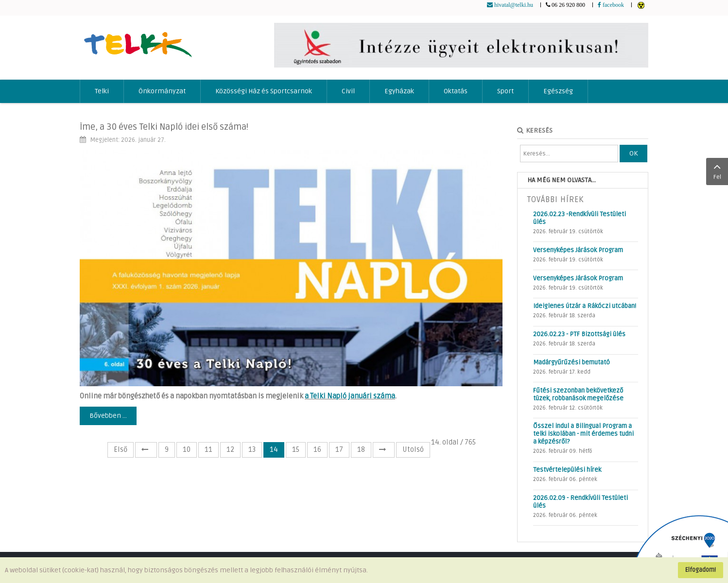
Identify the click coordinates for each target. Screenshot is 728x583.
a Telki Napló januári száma (350, 396)
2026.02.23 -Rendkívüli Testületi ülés (580, 218)
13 (252, 450)
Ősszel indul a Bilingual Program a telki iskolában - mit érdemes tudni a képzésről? (583, 434)
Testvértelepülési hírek (567, 470)
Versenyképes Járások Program (578, 250)
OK (633, 153)
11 (208, 450)
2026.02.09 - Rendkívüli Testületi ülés (581, 502)
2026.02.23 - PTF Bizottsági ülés (579, 334)
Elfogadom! (701, 570)
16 (317, 450)
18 (361, 450)
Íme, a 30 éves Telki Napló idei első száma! (164, 127)
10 (187, 450)
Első (121, 450)
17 (339, 450)
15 (296, 450)
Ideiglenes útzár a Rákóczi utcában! (585, 306)
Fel (717, 171)
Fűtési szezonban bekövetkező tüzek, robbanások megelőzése (578, 394)
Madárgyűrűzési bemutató (572, 362)
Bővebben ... (108, 416)
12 (230, 450)
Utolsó (413, 450)
